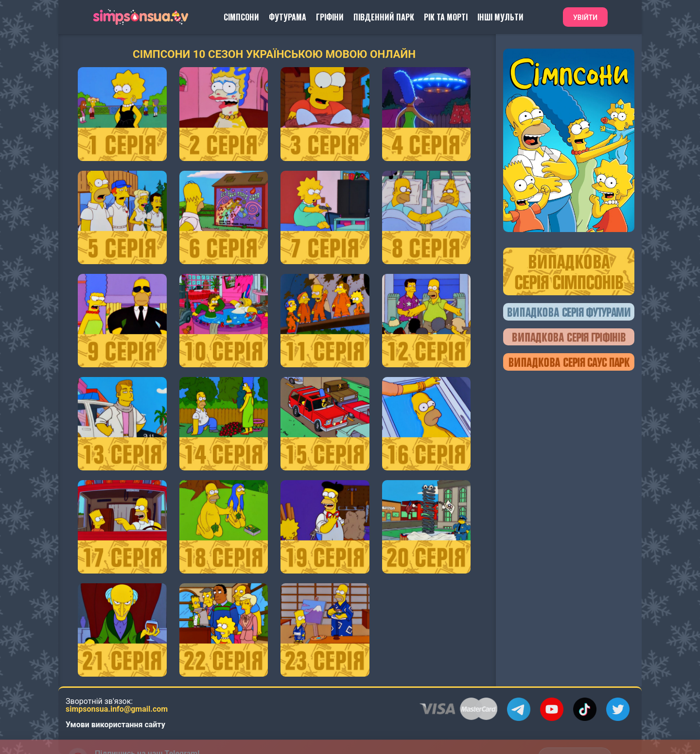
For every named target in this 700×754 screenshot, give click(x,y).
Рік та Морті (446, 17)
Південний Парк (384, 17)
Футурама (288, 17)
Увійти (585, 18)
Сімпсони (241, 17)
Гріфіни (330, 17)
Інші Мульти (500, 17)
